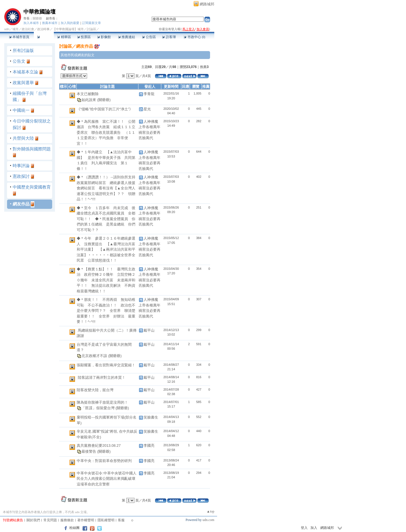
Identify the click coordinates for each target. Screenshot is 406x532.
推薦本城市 (50, 23)
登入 (304, 528)
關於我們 (33, 520)
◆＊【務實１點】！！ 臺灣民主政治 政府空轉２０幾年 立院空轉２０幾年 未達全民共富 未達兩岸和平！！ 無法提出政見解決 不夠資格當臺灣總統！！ (106, 280)
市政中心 (194, 37)
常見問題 (50, 520)
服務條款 (67, 520)
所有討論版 (23, 50)
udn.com (208, 520)
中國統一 (21, 110)
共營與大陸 (23, 138)
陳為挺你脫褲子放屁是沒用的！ (102, 402)
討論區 (44, 37)
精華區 (64, 37)
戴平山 (149, 330)
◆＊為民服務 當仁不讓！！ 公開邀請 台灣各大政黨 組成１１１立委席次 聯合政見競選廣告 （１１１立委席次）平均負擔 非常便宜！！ (106, 133)
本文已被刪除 (88, 94)
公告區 (149, 37)
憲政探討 (21, 176)
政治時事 (43, 29)
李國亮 (149, 445)
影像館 (104, 37)
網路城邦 (207, 4)
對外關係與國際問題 (32, 149)
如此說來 (89, 99)
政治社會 (28, 29)
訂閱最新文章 (92, 23)
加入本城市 (31, 23)
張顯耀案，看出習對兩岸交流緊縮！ (106, 365)
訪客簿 (169, 37)
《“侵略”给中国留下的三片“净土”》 (105, 109)
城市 (16, 29)
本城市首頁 (19, 37)
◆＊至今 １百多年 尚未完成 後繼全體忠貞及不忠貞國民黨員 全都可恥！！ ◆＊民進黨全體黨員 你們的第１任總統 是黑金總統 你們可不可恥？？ (106, 219)
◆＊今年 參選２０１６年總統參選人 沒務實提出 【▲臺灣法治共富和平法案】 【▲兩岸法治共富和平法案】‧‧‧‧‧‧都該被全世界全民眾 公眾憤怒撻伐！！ (106, 249)
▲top (210, 511)
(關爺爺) (104, 99)
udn (7, 29)
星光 (147, 109)
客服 (121, 520)
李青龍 (149, 94)
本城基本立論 (25, 72)
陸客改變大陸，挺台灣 (95, 390)
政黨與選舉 (23, 83)
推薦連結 (126, 37)
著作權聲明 (86, 520)
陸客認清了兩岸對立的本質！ (101, 377)
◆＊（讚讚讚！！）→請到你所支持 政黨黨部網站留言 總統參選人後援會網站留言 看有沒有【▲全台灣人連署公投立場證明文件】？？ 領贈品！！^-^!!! (108, 188)
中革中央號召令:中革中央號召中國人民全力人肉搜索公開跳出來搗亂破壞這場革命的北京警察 (107, 479)
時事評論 (21, 166)
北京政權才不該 (95, 356)
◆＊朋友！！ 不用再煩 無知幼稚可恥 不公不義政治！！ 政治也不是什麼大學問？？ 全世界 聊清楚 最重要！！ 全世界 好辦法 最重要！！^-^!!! (108, 311)
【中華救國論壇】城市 (68, 29)
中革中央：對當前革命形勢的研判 (104, 461)
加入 (314, 528)
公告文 (19, 61)
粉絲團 (74, 528)
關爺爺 (37, 18)
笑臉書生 (151, 417)
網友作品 (21, 204)
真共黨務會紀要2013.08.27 (99, 445)
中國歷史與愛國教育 (32, 187)
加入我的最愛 (70, 23)
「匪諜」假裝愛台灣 (99, 408)
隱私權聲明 (106, 520)
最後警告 (89, 451)
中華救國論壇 (39, 12)
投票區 (84, 37)
